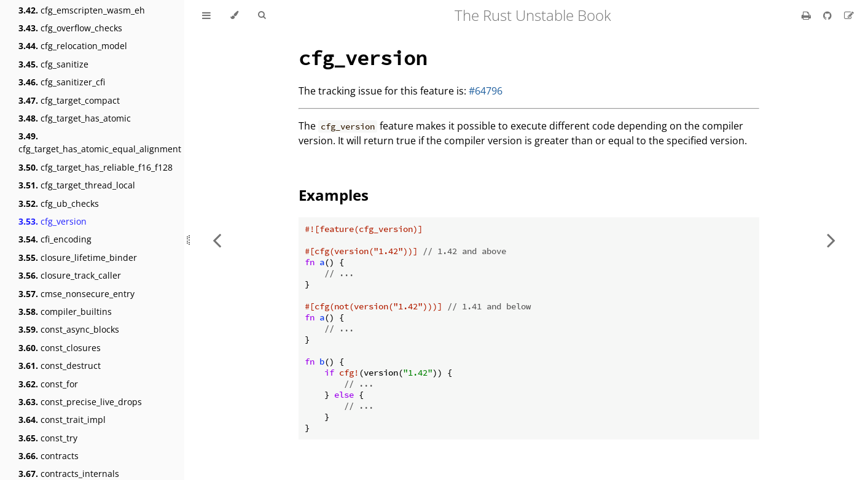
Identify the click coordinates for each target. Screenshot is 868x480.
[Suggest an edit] (849, 15)
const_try (48, 438)
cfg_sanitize (53, 64)
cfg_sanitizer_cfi (62, 82)
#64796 (486, 91)
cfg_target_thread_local (77, 185)
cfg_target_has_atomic (75, 118)
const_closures (60, 348)
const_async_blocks (69, 329)
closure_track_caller (70, 275)
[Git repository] (829, 15)
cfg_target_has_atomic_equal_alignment (100, 142)
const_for (48, 384)
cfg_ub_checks (59, 203)
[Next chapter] (831, 240)
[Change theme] (234, 15)
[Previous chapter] (217, 240)
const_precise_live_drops (80, 402)
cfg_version (53, 221)
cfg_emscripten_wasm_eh (82, 10)
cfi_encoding (55, 239)
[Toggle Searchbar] (262, 15)
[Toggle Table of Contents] (206, 15)
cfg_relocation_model (73, 46)
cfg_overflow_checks (70, 28)
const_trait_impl (62, 420)
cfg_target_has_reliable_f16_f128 (96, 167)
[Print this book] (807, 15)
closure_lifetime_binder (78, 257)
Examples (334, 195)
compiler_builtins (65, 312)
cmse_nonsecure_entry (76, 294)
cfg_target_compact (69, 100)
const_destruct (60, 366)
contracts (49, 456)
